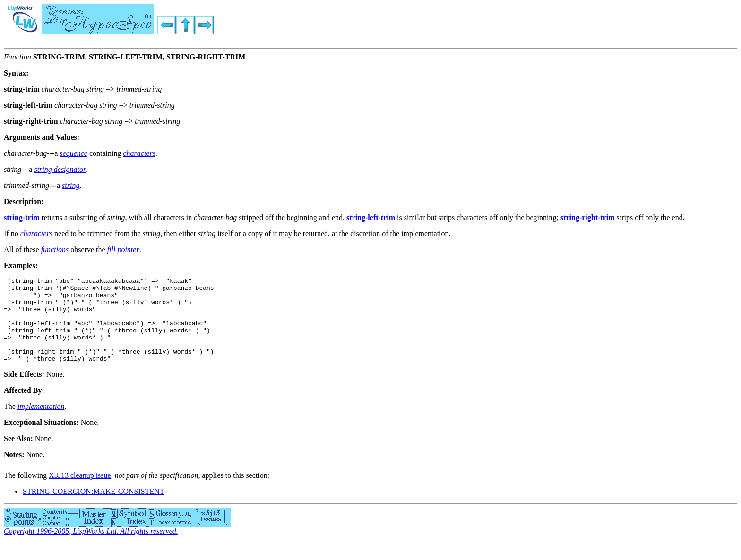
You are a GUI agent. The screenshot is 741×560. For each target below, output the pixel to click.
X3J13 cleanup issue (80, 492)
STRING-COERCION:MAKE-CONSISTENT (94, 508)
